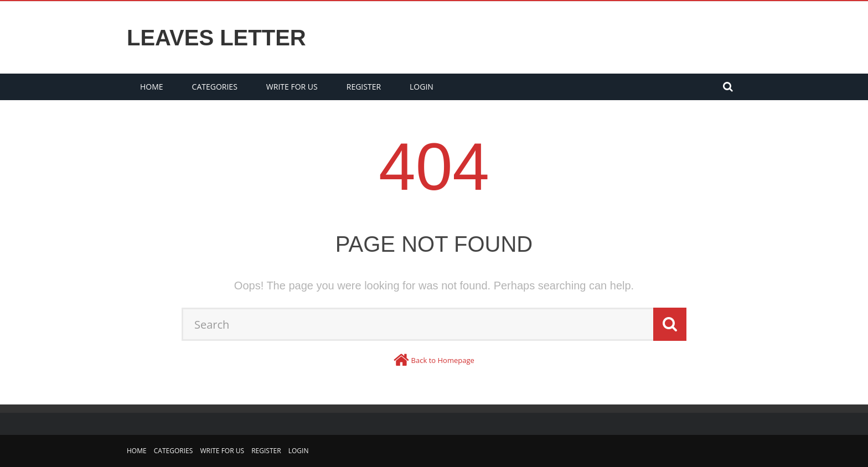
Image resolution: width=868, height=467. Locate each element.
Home (152, 87)
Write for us (292, 87)
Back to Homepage (443, 360)
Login (422, 87)
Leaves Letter (216, 38)
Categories (215, 87)
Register (364, 87)
